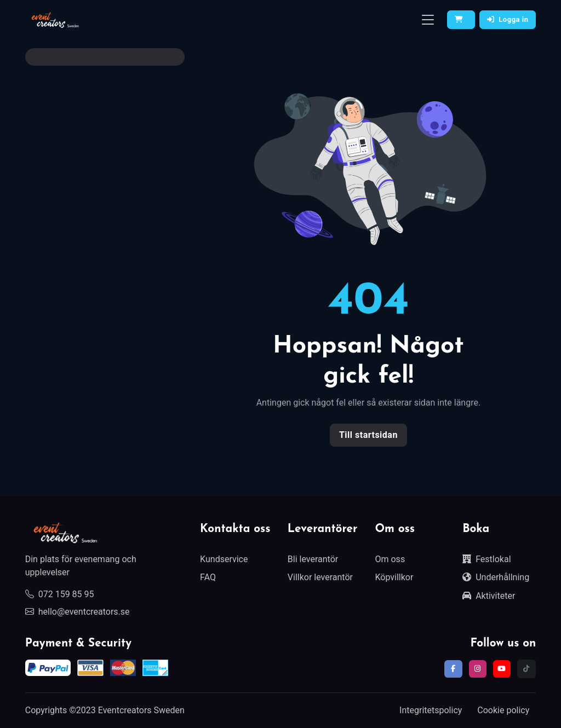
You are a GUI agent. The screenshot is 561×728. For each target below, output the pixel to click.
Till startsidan (368, 435)
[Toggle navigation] (428, 20)
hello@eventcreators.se (78, 612)
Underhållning (496, 577)
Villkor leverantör (320, 577)
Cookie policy (503, 710)
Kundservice (224, 559)
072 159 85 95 (60, 594)
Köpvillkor (394, 577)
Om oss (390, 559)
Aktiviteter (489, 596)
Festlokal (486, 559)
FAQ (208, 577)
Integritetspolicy (431, 710)
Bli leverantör (313, 559)
